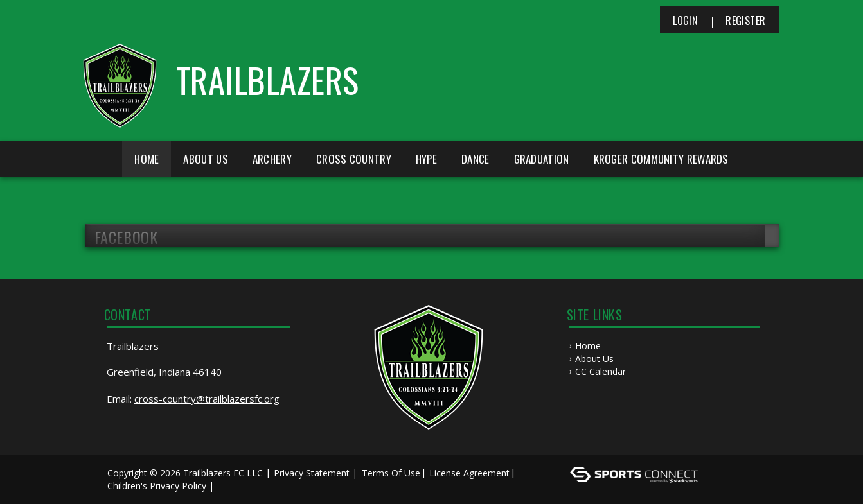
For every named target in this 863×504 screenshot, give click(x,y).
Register (745, 21)
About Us (594, 359)
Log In (236, 486)
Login (685, 21)
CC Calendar (601, 371)
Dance (476, 159)
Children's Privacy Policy (157, 486)
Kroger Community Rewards (661, 159)
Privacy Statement (312, 473)
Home (147, 159)
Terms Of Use (391, 473)
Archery (272, 159)
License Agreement (469, 473)
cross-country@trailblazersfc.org (207, 399)
